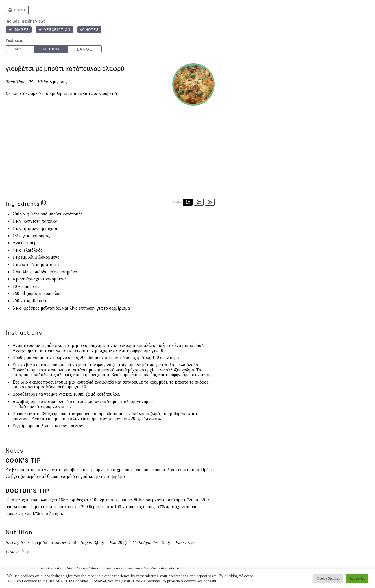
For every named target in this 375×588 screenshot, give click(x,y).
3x (210, 202)
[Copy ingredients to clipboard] (43, 202)
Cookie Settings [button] (328, 578)
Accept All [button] (357, 578)
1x (188, 202)
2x (199, 202)
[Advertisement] (110, 151)
